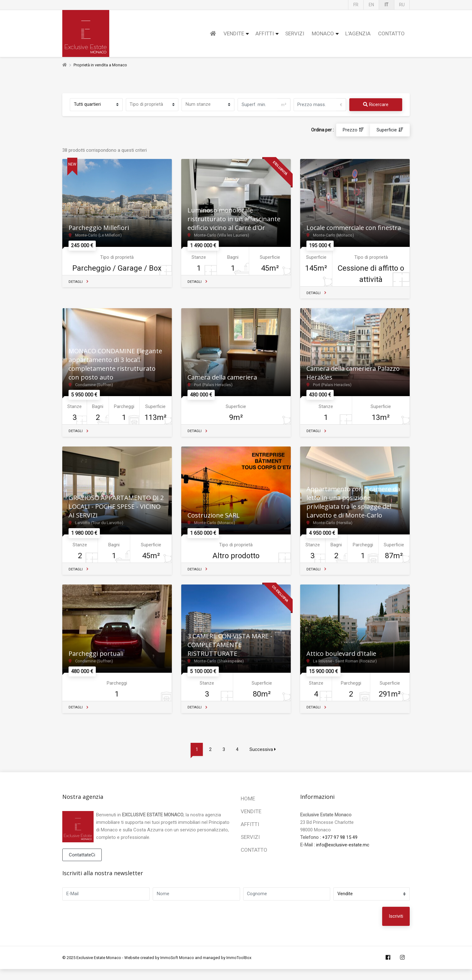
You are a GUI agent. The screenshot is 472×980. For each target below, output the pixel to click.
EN (371, 5)
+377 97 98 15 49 (340, 848)
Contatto (391, 33)
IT (387, 5)
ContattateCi (82, 865)
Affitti (265, 33)
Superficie (387, 130)
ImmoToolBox (239, 968)
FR (356, 5)
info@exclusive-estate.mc (343, 855)
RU (402, 5)
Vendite (234, 33)
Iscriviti (396, 927)
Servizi (295, 33)
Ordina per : (322, 130)
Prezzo (350, 130)
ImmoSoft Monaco (177, 968)
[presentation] (338, 927)
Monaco (323, 33)
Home (248, 809)
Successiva (263, 760)
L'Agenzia (358, 33)
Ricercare (376, 105)
